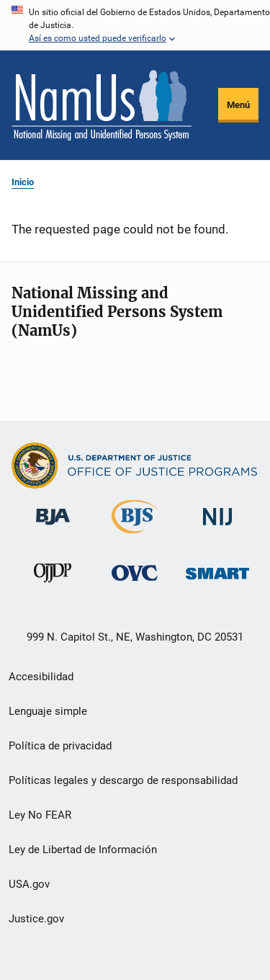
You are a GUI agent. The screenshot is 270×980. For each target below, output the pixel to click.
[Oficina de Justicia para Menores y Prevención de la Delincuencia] (53, 585)
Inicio (23, 182)
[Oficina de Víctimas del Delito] (135, 583)
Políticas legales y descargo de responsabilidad (123, 780)
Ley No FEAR (40, 815)
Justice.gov (36, 919)
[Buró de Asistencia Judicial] (53, 527)
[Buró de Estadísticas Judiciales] (135, 536)
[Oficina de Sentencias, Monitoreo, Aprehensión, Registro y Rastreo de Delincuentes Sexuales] (217, 582)
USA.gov (29, 884)
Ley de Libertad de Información (83, 850)
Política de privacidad (60, 746)
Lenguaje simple (48, 711)
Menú (238, 105)
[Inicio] (102, 105)
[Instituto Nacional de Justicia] (217, 528)
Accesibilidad (41, 677)
